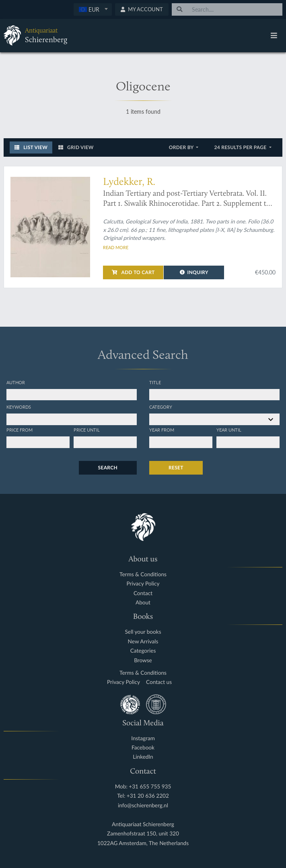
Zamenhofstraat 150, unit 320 (143, 834)
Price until (87, 430)
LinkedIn (143, 757)
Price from (20, 430)
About (143, 603)
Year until (229, 430)
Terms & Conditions (143, 574)
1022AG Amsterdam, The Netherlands (143, 843)
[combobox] (93, 9)
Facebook (143, 748)
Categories (143, 651)
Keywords (19, 407)
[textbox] (93, 9)
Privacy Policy (143, 584)
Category (161, 407)
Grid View (76, 147)
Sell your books (143, 632)
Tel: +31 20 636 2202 (143, 796)
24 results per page (241, 147)
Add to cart (133, 272)
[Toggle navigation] (274, 35)
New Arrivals (143, 642)
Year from (162, 430)
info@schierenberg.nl (143, 806)
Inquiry (194, 272)
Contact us (159, 682)
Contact (143, 593)
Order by (182, 147)
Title (155, 382)
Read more (116, 247)
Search (108, 468)
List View (31, 147)
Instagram (143, 738)
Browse (143, 660)
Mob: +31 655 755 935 (143, 787)
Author (16, 382)
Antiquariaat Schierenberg (143, 824)
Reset (176, 468)
